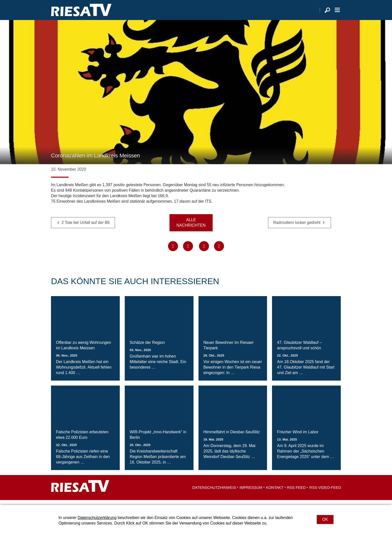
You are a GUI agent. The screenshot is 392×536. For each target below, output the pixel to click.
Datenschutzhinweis (214, 492)
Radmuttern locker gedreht (297, 228)
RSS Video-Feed (325, 492)
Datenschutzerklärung (97, 518)
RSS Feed (296, 492)
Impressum (251, 492)
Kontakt (275, 492)
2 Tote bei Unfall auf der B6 (86, 228)
